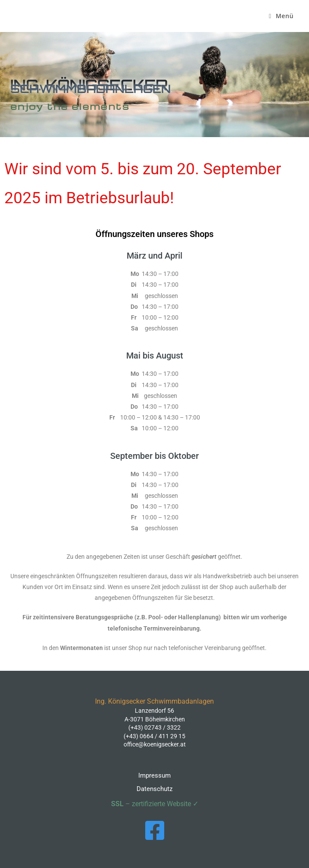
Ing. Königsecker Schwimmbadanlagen (19, 18)
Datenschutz (154, 789)
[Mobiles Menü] (281, 16)
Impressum (154, 775)
